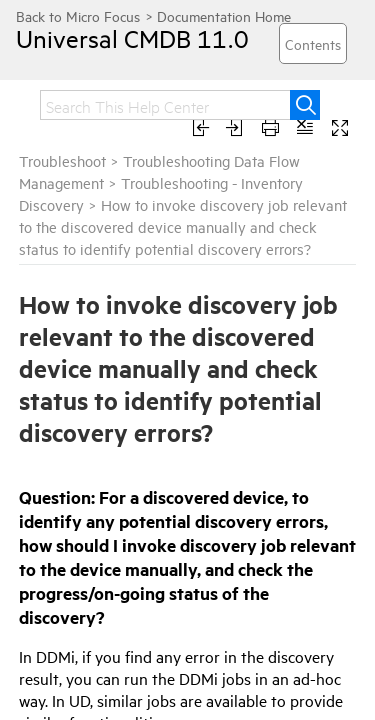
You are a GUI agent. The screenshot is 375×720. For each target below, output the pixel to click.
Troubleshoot (62, 160)
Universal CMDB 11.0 (114, 38)
